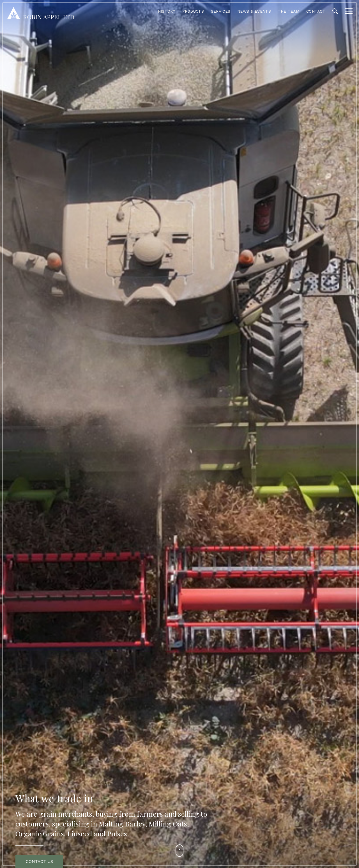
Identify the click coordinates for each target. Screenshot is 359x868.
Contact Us (39, 862)
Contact (316, 11)
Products (193, 11)
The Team (289, 11)
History (167, 11)
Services (221, 11)
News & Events (254, 11)
